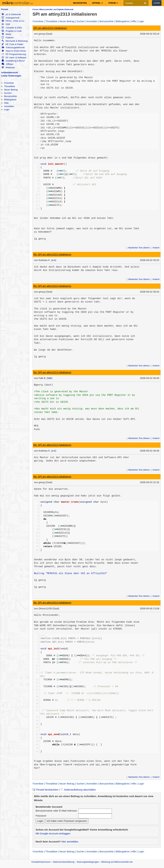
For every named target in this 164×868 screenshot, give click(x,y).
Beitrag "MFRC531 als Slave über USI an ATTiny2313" (71, 573)
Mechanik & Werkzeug (15, 41)
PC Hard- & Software (14, 58)
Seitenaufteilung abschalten (78, 790)
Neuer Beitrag (11, 90)
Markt (6, 34)
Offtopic (8, 64)
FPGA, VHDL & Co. (13, 21)
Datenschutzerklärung (64, 862)
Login (157, 3)
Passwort (41, 816)
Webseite (8, 67)
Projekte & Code (12, 31)
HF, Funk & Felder (12, 44)
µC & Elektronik (11, 14)
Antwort (156, 248)
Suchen (8, 93)
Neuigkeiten (80, 3)
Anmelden (9, 106)
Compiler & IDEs (12, 28)
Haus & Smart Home (14, 51)
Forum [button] (113, 3)
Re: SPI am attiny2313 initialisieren (52, 254)
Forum (5, 9)
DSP (6, 24)
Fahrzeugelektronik (13, 47)
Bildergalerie (10, 100)
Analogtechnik (11, 18)
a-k (54, 260)
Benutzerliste (10, 96)
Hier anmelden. (70, 842)
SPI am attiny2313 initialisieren (50, 28)
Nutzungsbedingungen (88, 862)
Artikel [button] (98, 3)
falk (50, 378)
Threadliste (9, 86)
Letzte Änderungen (11, 76)
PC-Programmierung (14, 54)
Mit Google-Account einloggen (53, 833)
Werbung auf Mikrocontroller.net (117, 862)
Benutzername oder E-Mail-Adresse (56, 811)
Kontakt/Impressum (41, 862)
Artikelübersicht (10, 73)
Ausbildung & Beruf (13, 61)
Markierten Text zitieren (139, 248)
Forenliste (9, 83)
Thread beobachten (45, 790)
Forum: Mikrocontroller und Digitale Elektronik (53, 9)
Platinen (8, 38)
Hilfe (6, 103)
